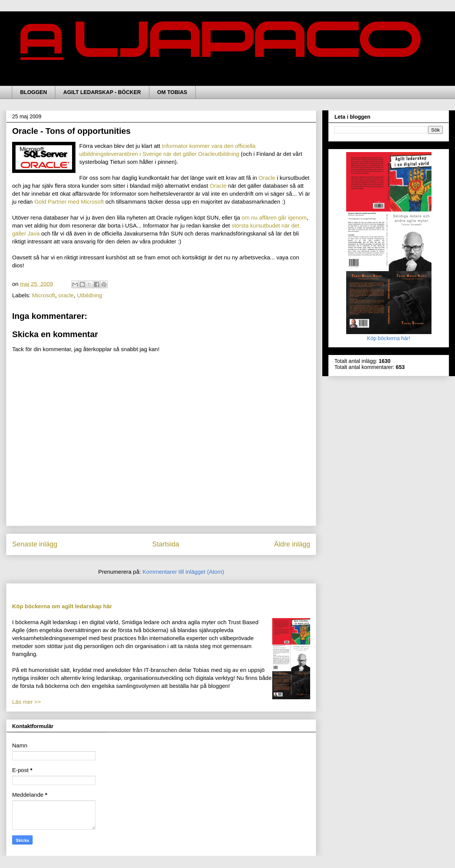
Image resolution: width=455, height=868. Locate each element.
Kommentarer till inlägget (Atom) (183, 572)
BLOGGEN (34, 92)
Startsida (166, 544)
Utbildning (90, 295)
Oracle (268, 178)
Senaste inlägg (35, 544)
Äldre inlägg (292, 544)
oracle (66, 295)
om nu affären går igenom (274, 217)
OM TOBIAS (172, 92)
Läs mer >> (27, 702)
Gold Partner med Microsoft (70, 202)
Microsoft (44, 295)
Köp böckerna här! (389, 335)
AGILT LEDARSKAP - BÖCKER (102, 92)
